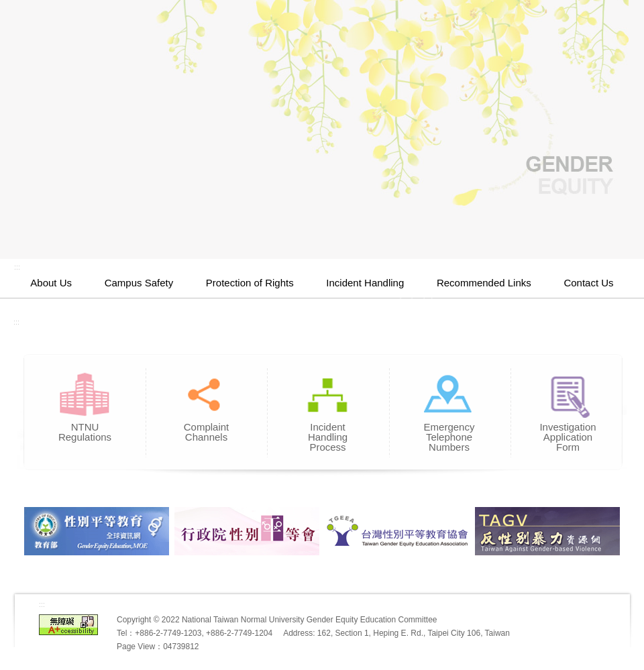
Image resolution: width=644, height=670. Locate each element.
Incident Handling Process (328, 433)
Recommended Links (484, 283)
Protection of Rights (250, 283)
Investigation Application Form (568, 433)
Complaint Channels (206, 428)
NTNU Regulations (85, 428)
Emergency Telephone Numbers (449, 433)
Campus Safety (139, 283)
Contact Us (588, 283)
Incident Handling (365, 283)
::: (17, 267)
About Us (51, 283)
